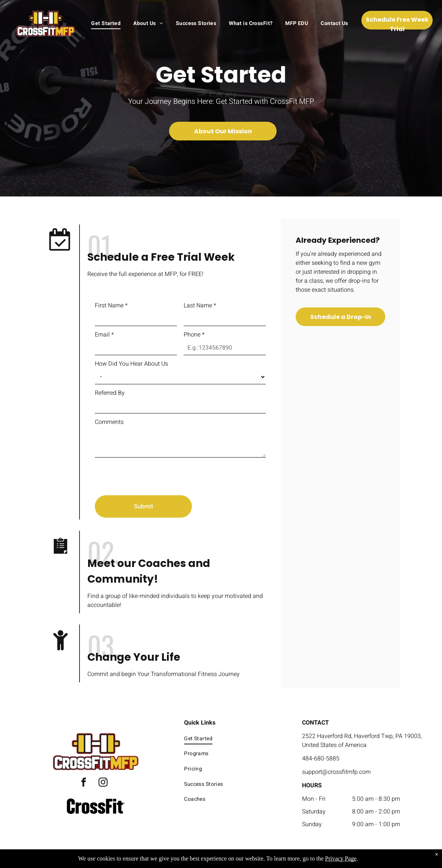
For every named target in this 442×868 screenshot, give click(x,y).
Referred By (110, 393)
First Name (111, 306)
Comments (109, 422)
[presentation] (152, 473)
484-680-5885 (321, 759)
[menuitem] (107, 23)
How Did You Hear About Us (131, 364)
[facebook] (84, 783)
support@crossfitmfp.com (336, 772)
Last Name (200, 306)
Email (104, 335)
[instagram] (103, 783)
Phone (194, 335)
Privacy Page (341, 858)
